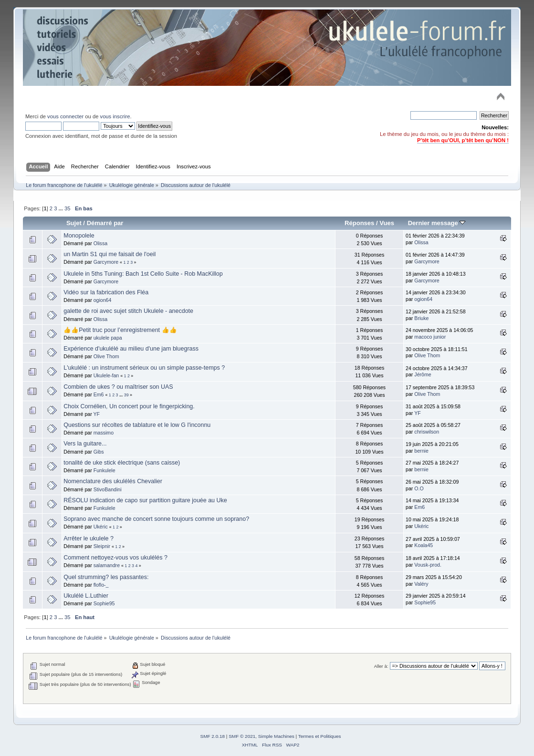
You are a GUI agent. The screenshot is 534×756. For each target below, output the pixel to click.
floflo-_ (101, 585)
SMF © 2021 (242, 736)
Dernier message (437, 223)
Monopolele (79, 236)
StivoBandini (108, 489)
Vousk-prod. (428, 565)
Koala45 (424, 545)
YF (96, 414)
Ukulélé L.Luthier (86, 596)
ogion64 (103, 300)
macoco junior (430, 337)
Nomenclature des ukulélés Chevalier (113, 481)
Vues (387, 223)
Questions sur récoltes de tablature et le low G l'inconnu (137, 425)
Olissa (100, 243)
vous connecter (65, 116)
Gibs (99, 452)
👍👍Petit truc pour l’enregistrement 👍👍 (120, 330)
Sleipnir (102, 546)
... (62, 208)
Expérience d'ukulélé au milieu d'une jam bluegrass (131, 349)
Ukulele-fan (106, 375)
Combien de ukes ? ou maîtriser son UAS (118, 387)
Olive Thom (106, 356)
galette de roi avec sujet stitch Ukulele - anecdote (128, 311)
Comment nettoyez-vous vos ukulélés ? (115, 558)
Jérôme (423, 374)
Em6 (99, 394)
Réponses (359, 223)
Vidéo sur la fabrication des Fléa (106, 292)
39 (126, 395)
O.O (419, 488)
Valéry (421, 584)
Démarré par (105, 223)
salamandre (107, 565)
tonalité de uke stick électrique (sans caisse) (122, 463)
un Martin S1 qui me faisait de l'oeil (110, 254)
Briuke (421, 318)
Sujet (74, 223)
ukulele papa (108, 338)
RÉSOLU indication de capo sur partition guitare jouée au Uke (145, 500)
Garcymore (106, 262)
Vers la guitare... (85, 444)
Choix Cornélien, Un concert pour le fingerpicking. (129, 406)
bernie (421, 451)
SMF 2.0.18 (213, 736)
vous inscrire (115, 116)
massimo (104, 433)
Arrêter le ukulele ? (89, 539)
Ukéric (101, 527)
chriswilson (427, 432)
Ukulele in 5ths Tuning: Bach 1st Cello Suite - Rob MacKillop (143, 274)
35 (67, 208)
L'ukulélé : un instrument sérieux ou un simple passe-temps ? (144, 368)
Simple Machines (276, 736)
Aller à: (381, 666)
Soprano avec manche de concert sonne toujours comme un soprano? (156, 519)
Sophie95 (104, 603)
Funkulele (105, 470)
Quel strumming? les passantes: (106, 577)
